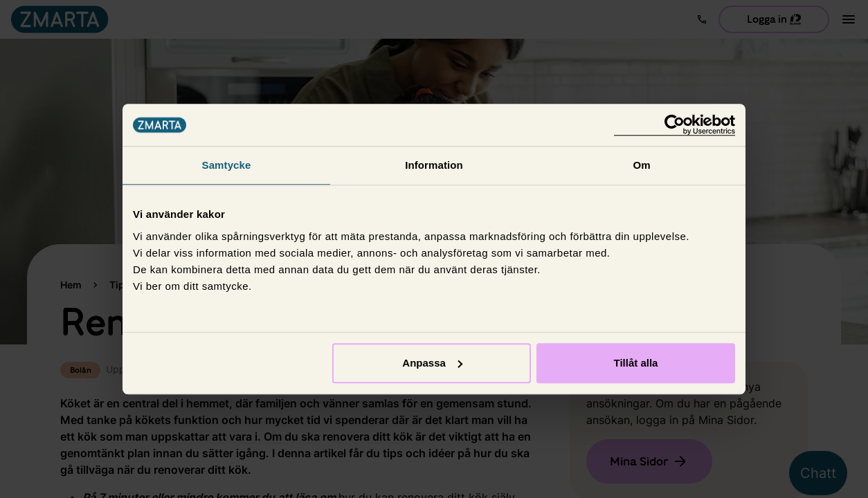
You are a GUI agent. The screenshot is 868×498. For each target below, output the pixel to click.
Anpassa (432, 363)
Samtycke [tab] (227, 165)
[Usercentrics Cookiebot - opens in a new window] (675, 125)
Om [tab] (641, 165)
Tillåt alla (635, 363)
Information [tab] (434, 165)
